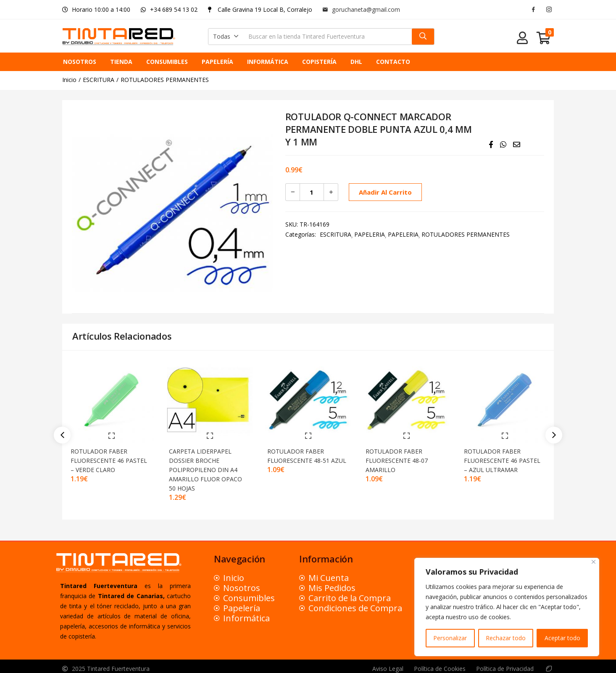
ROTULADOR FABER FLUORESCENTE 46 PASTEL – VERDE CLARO (108, 455)
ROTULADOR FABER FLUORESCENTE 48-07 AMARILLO (400, 455)
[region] (507, 607)
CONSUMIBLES (167, 62)
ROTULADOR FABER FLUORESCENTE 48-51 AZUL (302, 455)
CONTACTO (393, 62)
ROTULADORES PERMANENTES (165, 80)
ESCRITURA (99, 80)
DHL (356, 62)
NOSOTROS (80, 62)
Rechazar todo (506, 638)
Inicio (69, 80)
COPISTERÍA (319, 62)
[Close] (594, 562)
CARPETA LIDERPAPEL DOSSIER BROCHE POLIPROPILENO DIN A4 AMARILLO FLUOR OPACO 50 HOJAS (209, 464)
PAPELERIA (370, 234)
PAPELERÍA (217, 62)
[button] (226, 37)
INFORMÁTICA (268, 62)
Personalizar (450, 638)
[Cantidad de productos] (312, 192)
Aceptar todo (562, 638)
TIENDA (121, 62)
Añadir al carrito (384, 192)
